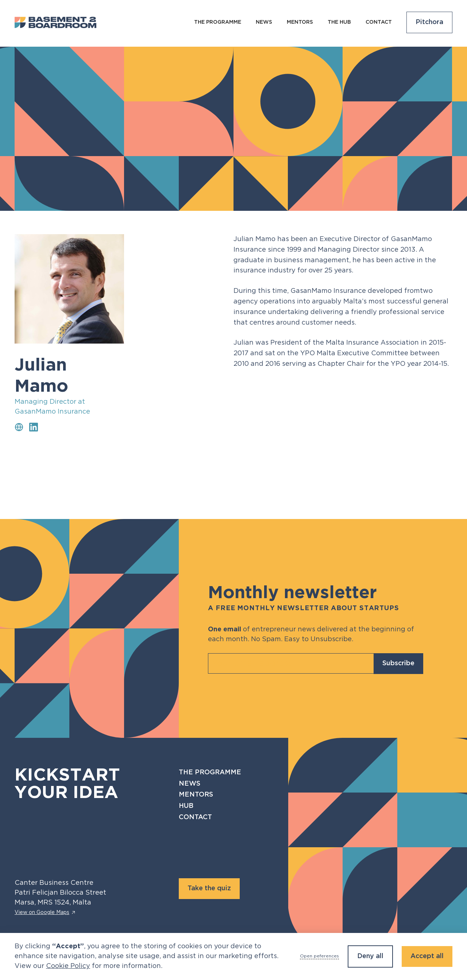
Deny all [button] (370, 956)
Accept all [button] (427, 956)
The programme (218, 22)
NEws (264, 22)
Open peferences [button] (319, 956)
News (190, 784)
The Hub (339, 22)
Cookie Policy (68, 966)
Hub (186, 806)
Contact (379, 22)
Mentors (300, 22)
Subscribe (398, 663)
